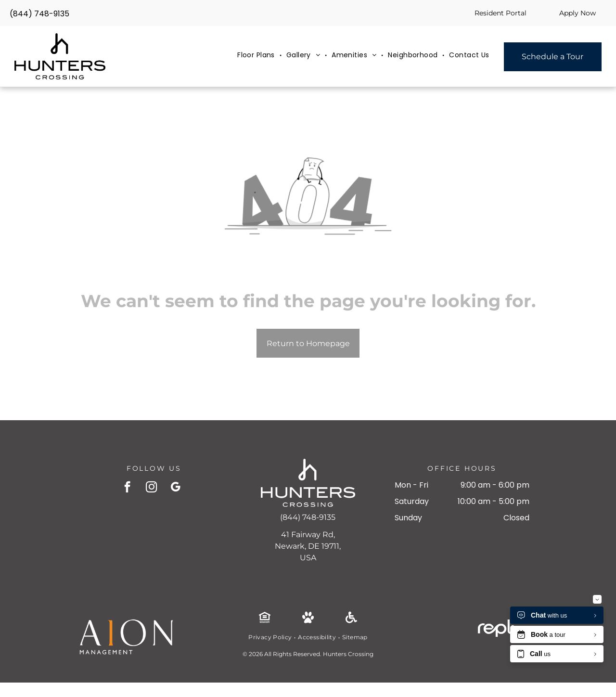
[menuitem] (257, 55)
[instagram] (151, 488)
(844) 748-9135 (39, 14)
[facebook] (127, 488)
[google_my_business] (175, 488)
